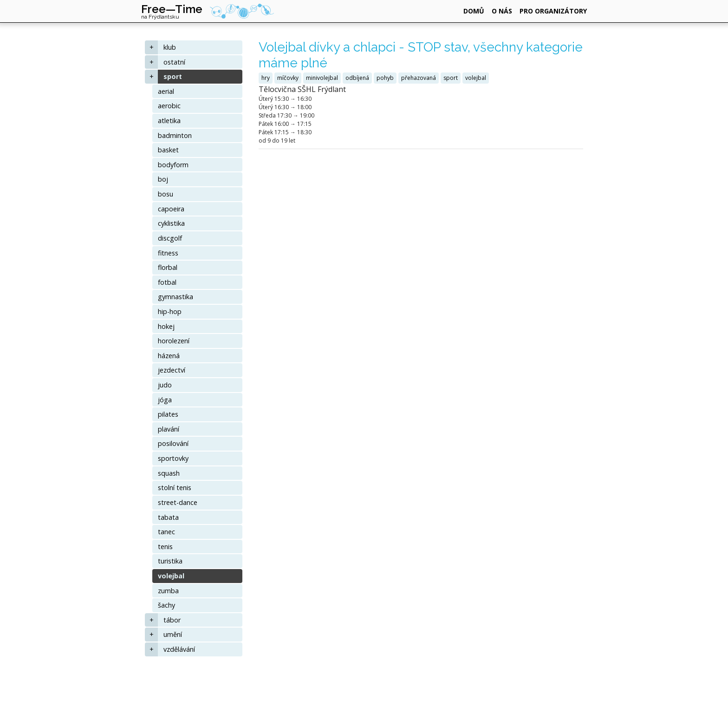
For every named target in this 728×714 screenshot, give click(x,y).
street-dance (178, 502)
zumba (168, 591)
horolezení (174, 341)
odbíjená (357, 78)
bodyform (173, 165)
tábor (172, 620)
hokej (166, 326)
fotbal (167, 282)
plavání (169, 429)
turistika (170, 561)
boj (163, 179)
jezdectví (172, 370)
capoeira (171, 209)
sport (173, 76)
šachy (166, 605)
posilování (173, 443)
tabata (168, 517)
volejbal (171, 576)
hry (266, 78)
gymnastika (175, 297)
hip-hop (170, 311)
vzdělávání (179, 649)
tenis (165, 547)
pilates (168, 414)
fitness (168, 253)
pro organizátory (553, 11)
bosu (166, 194)
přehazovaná (419, 78)
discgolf (170, 238)
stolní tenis (175, 488)
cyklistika (171, 223)
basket (168, 150)
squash (169, 473)
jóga (165, 400)
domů (474, 11)
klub (170, 47)
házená (169, 356)
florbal (168, 267)
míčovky (288, 78)
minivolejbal (322, 78)
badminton (175, 135)
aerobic (169, 106)
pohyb (385, 78)
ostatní (174, 62)
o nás (502, 11)
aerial (166, 91)
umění (173, 634)
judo (165, 385)
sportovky (173, 458)
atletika (169, 121)
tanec (166, 532)
